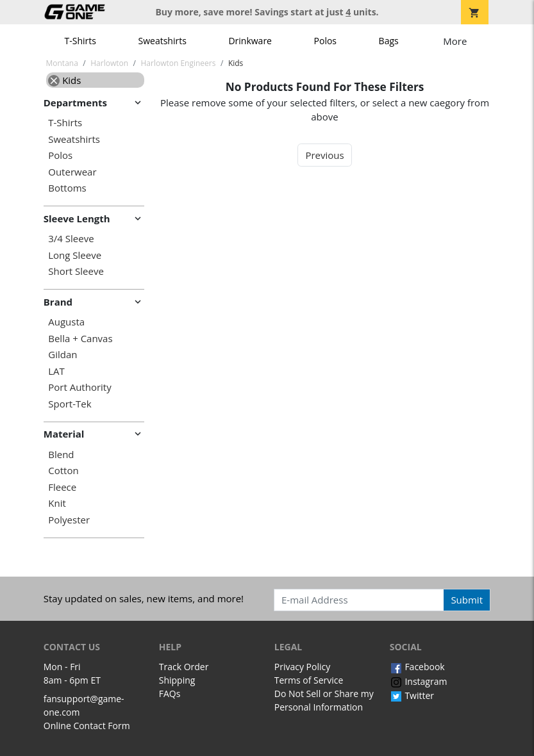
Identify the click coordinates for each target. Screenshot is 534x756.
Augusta (66, 322)
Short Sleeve (76, 271)
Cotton (63, 471)
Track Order (184, 667)
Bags (389, 41)
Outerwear (72, 172)
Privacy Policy (302, 667)
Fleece (62, 487)
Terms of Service (309, 680)
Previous (324, 155)
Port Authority (79, 387)
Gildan (63, 355)
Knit (57, 503)
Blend (61, 455)
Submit (467, 600)
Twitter (412, 695)
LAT (56, 371)
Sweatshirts (163, 41)
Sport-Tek (70, 404)
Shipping (177, 680)
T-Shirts (80, 41)
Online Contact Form (87, 726)
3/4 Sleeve (71, 239)
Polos (325, 41)
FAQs (170, 694)
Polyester (69, 520)
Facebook (417, 667)
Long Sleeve (75, 255)
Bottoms (67, 188)
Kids (64, 80)
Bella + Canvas (80, 339)
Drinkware (250, 41)
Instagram (419, 681)
